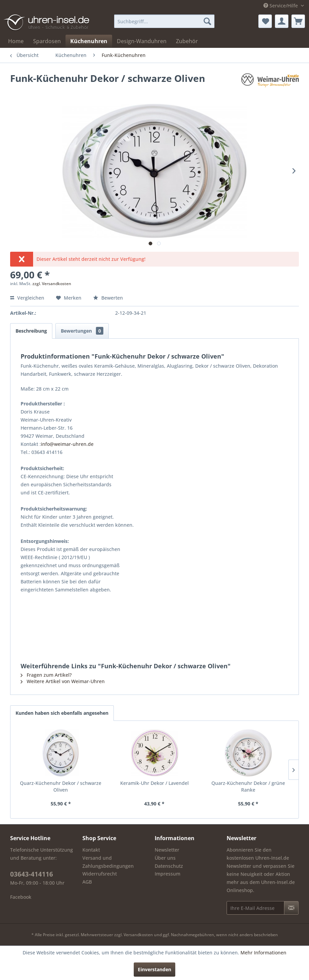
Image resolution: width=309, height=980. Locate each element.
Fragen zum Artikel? (46, 675)
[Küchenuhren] (89, 41)
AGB (87, 882)
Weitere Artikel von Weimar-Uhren (63, 681)
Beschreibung (31, 331)
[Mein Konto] (282, 21)
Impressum (168, 874)
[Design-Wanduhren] (142, 41)
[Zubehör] (187, 41)
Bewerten (108, 298)
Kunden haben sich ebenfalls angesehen (62, 713)
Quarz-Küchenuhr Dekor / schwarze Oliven (61, 786)
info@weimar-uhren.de (67, 444)
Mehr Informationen (263, 953)
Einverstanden (154, 969)
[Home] (16, 41)
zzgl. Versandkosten (52, 284)
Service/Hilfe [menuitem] (281, 6)
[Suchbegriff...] (164, 21)
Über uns (165, 858)
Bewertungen (82, 331)
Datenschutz (169, 866)
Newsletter (167, 850)
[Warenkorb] (298, 21)
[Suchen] (207, 21)
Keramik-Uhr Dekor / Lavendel (154, 783)
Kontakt (91, 850)
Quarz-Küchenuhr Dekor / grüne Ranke (248, 786)
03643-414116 (32, 874)
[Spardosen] (47, 41)
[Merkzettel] (265, 21)
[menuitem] (164, 21)
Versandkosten (138, 935)
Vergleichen (27, 298)
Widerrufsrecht (100, 874)
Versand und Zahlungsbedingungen (108, 862)
